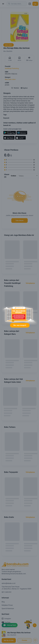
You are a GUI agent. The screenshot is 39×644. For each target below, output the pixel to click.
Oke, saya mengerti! (20, 325)
